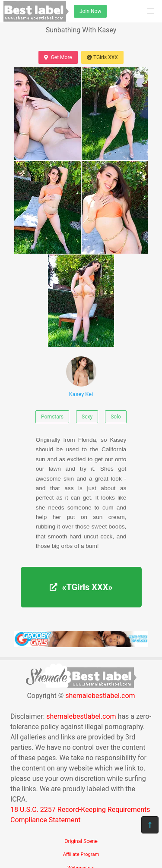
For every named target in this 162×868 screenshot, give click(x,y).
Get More (58, 57)
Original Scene (81, 841)
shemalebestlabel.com (100, 696)
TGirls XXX (102, 57)
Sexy (87, 417)
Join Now (90, 11)
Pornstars (52, 417)
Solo (116, 417)
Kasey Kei (81, 377)
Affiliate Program (81, 854)
